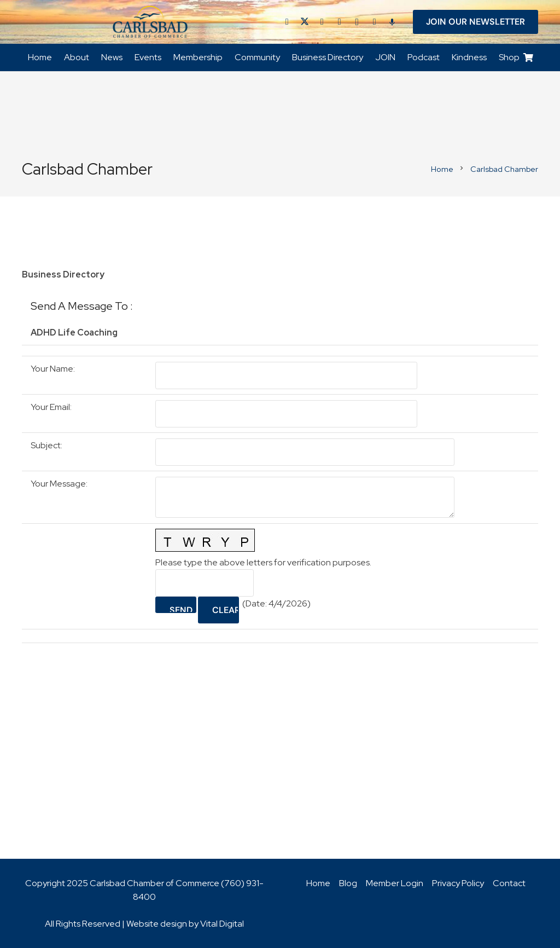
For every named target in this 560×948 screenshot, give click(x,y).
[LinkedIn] (322, 22)
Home (318, 883)
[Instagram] (357, 22)
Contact (509, 883)
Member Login (395, 883)
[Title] (375, 22)
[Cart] (529, 58)
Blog (348, 883)
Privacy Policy (458, 883)
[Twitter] (305, 22)
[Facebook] (287, 22)
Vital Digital (222, 924)
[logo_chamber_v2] (150, 22)
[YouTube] (340, 22)
